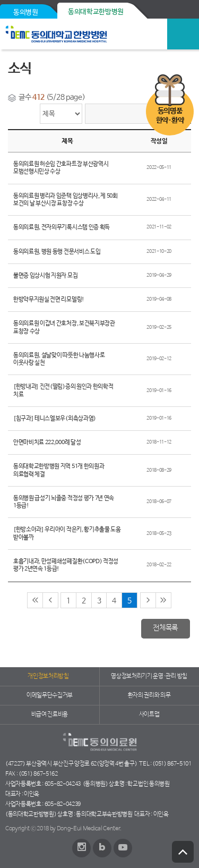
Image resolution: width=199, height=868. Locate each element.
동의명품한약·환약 (170, 116)
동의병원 (26, 12)
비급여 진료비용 (50, 714)
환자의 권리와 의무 (149, 695)
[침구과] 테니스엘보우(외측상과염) (55, 419)
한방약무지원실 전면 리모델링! (49, 300)
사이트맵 (149, 714)
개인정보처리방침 (48, 676)
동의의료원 (81, 34)
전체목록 (165, 628)
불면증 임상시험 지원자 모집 (45, 276)
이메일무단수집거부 (50, 695)
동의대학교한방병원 (96, 12)
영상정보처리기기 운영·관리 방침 (149, 676)
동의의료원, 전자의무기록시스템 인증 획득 (62, 227)
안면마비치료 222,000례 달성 (47, 442)
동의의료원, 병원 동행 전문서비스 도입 (57, 252)
